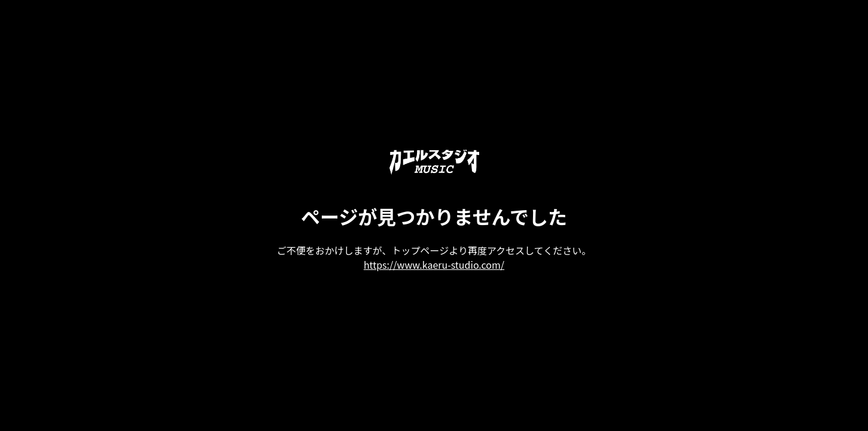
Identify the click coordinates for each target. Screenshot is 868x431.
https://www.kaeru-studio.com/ (434, 265)
